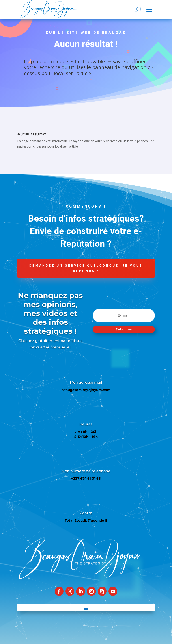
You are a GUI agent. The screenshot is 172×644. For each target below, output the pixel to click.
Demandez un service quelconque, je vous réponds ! (86, 268)
